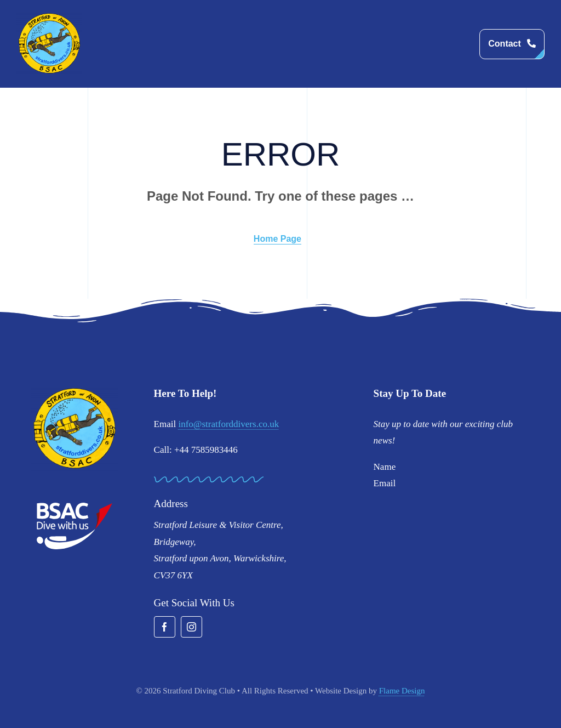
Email (385, 483)
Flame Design (402, 691)
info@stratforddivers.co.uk (228, 424)
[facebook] (165, 627)
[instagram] (191, 627)
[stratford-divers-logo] (49, 17)
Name (385, 467)
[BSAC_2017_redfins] (75, 507)
